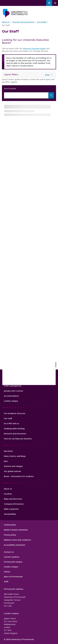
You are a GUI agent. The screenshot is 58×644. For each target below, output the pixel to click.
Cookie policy (10, 525)
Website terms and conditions (17, 540)
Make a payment (11, 509)
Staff (6, 581)
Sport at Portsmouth (13, 577)
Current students (12, 557)
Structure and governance (23, 22)
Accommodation (11, 396)
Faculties (8, 494)
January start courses (14, 391)
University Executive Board (34, 48)
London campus (11, 401)
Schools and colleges (13, 466)
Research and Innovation (15, 434)
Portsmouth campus (13, 562)
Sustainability (10, 514)
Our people (42, 22)
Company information (14, 504)
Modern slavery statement (16, 530)
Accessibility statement (15, 545)
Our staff (8, 418)
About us (6, 22)
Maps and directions (13, 499)
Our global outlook (12, 471)
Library (7, 572)
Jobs (6, 461)
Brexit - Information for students (19, 476)
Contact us (9, 552)
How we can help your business (18, 439)
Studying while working (14, 428)
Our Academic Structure (15, 413)
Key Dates (8, 451)
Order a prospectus (13, 386)
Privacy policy (10, 535)
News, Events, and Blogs (15, 456)
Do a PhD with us (12, 423)
